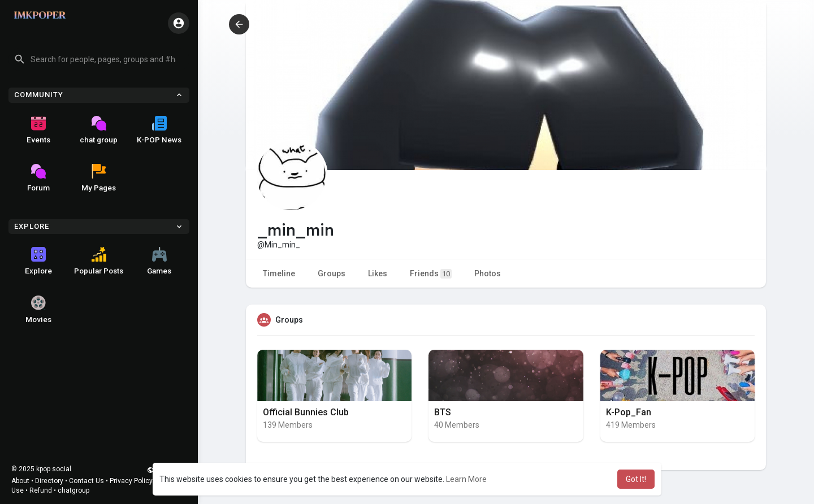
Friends (431, 274)
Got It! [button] (636, 479)
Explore (38, 261)
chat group (99, 130)
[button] (99, 59)
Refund (41, 490)
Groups (332, 273)
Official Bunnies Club (306, 412)
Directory (49, 481)
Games (159, 261)
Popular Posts (99, 261)
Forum (38, 178)
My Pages (99, 178)
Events (38, 130)
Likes (378, 273)
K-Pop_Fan (629, 412)
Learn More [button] (466, 479)
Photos (488, 273)
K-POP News (159, 130)
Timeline (279, 273)
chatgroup (73, 490)
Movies (38, 310)
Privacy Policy (131, 481)
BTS (443, 412)
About (20, 481)
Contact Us (86, 481)
